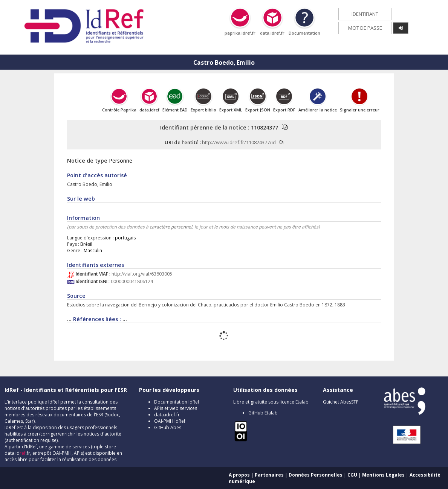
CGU (352, 475)
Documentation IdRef (177, 402)
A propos (239, 475)
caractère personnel (171, 227)
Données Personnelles (316, 475)
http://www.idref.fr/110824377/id (239, 142)
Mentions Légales (383, 475)
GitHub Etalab (263, 413)
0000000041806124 (132, 281)
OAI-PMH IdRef (170, 421)
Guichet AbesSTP (341, 402)
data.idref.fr (167, 415)
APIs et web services (176, 408)
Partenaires (269, 475)
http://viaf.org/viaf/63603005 (142, 274)
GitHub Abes (168, 427)
